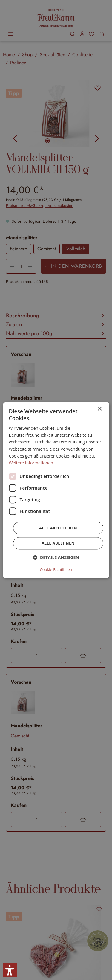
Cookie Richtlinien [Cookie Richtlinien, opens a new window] (56, 569)
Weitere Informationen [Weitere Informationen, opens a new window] (31, 463)
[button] (56, 557)
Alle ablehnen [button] (58, 543)
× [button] (100, 409)
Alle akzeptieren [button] (58, 528)
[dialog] (56, 490)
